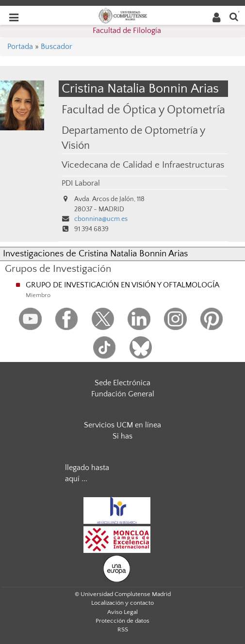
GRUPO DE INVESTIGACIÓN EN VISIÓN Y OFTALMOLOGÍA (122, 285)
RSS (123, 629)
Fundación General (123, 394)
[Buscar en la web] (234, 16)
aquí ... (76, 479)
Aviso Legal (122, 612)
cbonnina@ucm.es (101, 219)
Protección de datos (122, 621)
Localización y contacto (122, 603)
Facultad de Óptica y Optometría (143, 110)
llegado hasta (87, 468)
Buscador (57, 47)
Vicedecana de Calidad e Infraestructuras (143, 165)
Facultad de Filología (127, 31)
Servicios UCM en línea (122, 425)
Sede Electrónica (122, 383)
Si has (122, 436)
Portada (20, 47)
